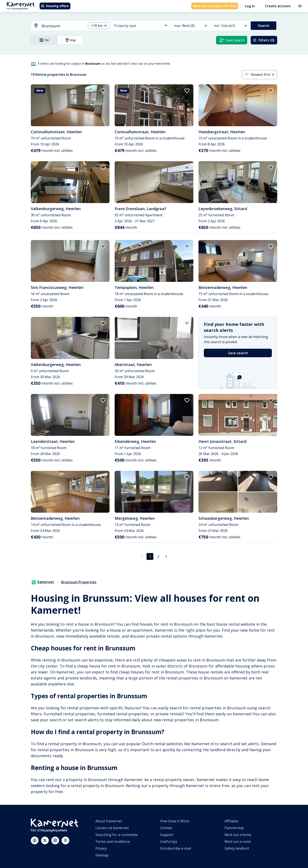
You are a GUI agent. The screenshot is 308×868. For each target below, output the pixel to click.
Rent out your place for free (215, 6)
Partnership (234, 828)
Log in (250, 6)
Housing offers (55, 6)
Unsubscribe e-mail (175, 848)
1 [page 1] (150, 556)
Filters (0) (264, 40)
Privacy (101, 848)
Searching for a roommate (117, 835)
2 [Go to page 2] (158, 556)
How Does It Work (175, 821)
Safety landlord (237, 848)
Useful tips (169, 842)
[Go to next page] (166, 556)
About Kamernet (109, 821)
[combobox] (56, 26)
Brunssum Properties (79, 582)
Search (264, 26)
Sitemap (102, 855)
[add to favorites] (103, 91)
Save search (238, 353)
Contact (166, 828)
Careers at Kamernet (112, 828)
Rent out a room (238, 842)
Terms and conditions (113, 842)
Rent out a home (238, 835)
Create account (278, 6)
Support (167, 835)
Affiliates (232, 821)
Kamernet (43, 582)
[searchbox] (62, 26)
